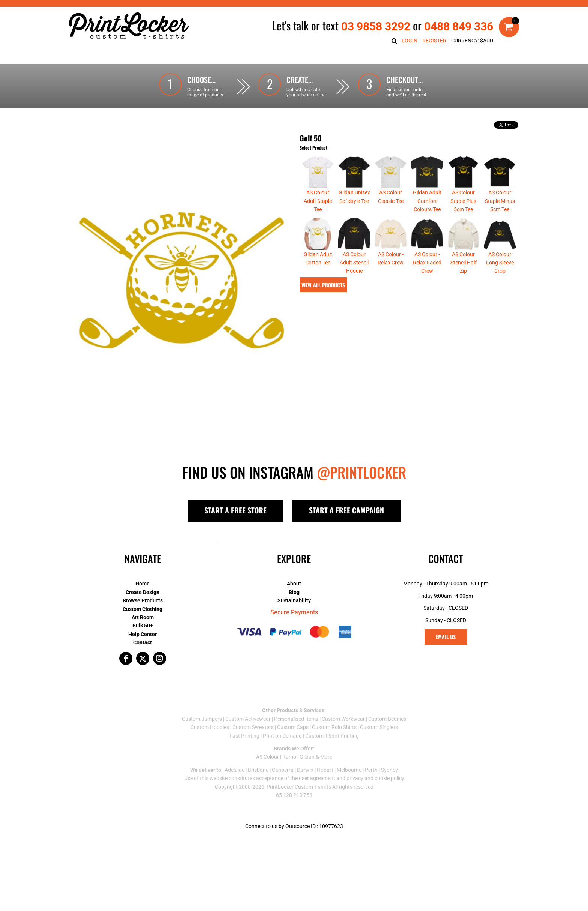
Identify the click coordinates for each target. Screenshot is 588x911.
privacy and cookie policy (375, 778)
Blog (294, 592)
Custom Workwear (343, 719)
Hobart (325, 770)
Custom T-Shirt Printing (332, 736)
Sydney (389, 770)
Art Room (143, 617)
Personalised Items (296, 719)
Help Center (142, 634)
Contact (142, 642)
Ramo (289, 757)
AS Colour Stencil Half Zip (463, 263)
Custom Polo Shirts (334, 727)
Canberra (283, 770)
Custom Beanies (387, 719)
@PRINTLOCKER (361, 472)
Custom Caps (293, 727)
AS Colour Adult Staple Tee (318, 201)
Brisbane (258, 770)
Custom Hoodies (210, 727)
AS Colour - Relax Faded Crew (427, 263)
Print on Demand (282, 736)
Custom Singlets (379, 727)
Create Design (142, 592)
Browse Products (143, 600)
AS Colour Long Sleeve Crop (500, 263)
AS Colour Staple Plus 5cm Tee (463, 201)
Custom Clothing (142, 609)
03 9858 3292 (376, 26)
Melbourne (349, 770)
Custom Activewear (248, 719)
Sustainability (294, 600)
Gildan (307, 757)
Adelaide (235, 770)
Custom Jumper (201, 719)
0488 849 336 (459, 26)
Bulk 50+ (143, 626)
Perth (371, 770)
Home (142, 584)
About (294, 584)
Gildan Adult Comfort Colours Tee (427, 201)
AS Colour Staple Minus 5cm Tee (500, 201)
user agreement (317, 778)
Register (434, 41)
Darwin (305, 770)
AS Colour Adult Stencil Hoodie (354, 263)
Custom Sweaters (253, 727)
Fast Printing (244, 736)
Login (409, 41)
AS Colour (268, 757)
